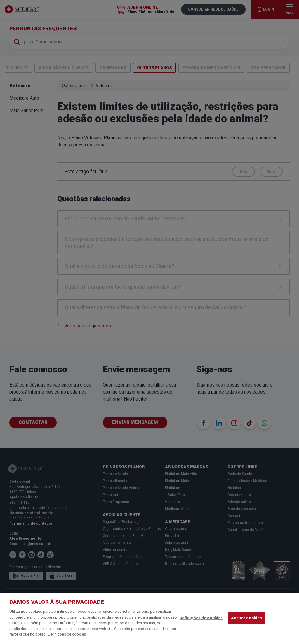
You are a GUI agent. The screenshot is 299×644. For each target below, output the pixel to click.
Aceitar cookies (246, 618)
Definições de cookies (201, 618)
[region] (149, 618)
